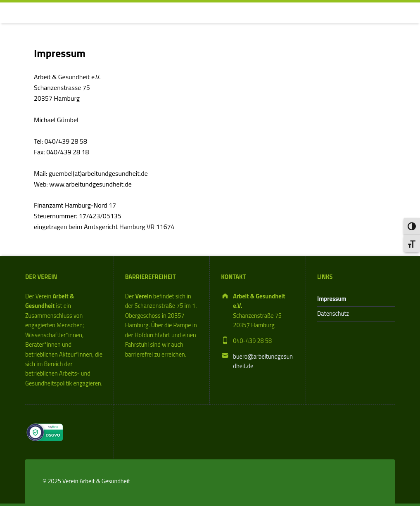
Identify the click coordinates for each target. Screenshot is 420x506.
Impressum (332, 299)
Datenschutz (333, 314)
